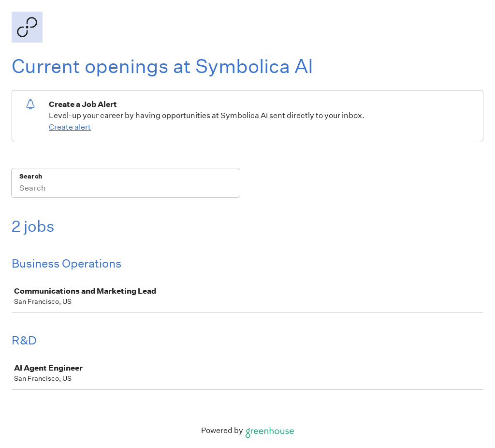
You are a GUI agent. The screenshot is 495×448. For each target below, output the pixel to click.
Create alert (70, 127)
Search (31, 176)
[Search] (126, 189)
